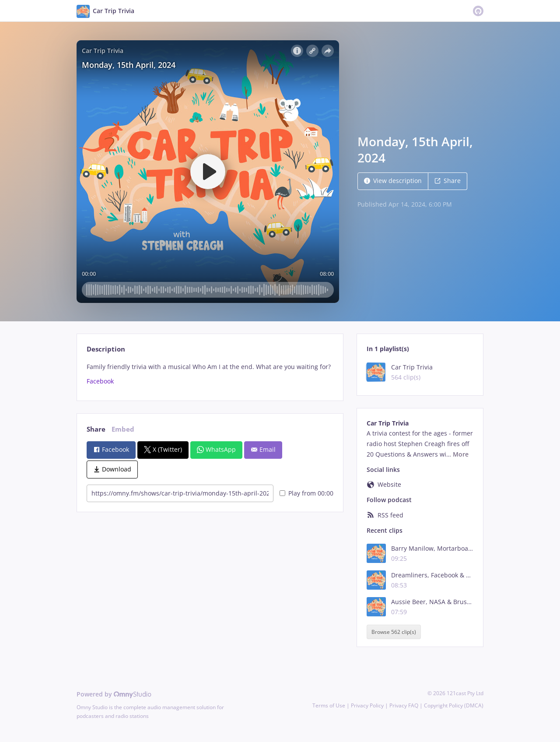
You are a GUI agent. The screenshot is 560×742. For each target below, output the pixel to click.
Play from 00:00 (306, 493)
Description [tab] (106, 349)
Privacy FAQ (404, 705)
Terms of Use (329, 705)
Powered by (114, 694)
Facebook (100, 381)
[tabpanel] (210, 374)
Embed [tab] (123, 429)
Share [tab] (96, 429)
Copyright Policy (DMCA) (454, 705)
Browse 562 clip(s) (394, 632)
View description (393, 181)
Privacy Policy (367, 705)
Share (448, 181)
